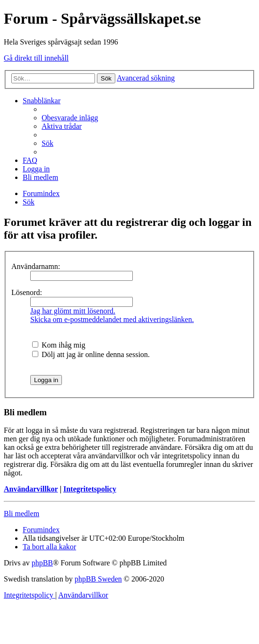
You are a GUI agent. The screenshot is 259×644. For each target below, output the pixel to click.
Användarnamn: (36, 266)
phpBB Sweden (98, 579)
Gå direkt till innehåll (36, 58)
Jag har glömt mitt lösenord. (73, 311)
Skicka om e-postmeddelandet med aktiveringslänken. (112, 319)
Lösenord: (27, 292)
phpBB (42, 563)
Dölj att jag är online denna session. (91, 354)
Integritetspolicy (90, 489)
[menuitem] (70, 118)
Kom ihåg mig (59, 345)
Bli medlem (22, 514)
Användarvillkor (31, 489)
